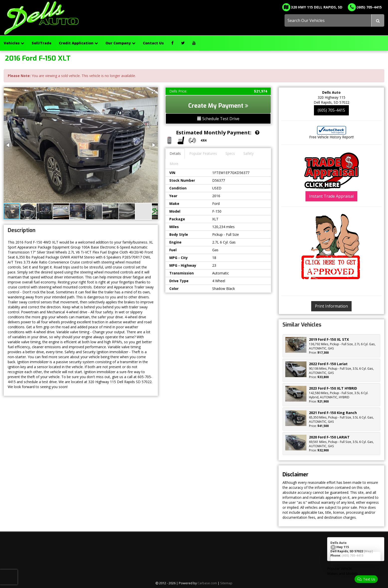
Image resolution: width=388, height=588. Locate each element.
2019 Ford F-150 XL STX (329, 339)
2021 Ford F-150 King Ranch (333, 413)
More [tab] (174, 164)
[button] (153, 92)
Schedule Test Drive (218, 119)
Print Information (331, 306)
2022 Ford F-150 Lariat (328, 364)
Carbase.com (207, 583)
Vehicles (14, 43)
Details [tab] (175, 153)
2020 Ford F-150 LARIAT (329, 437)
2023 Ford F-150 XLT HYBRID (333, 388)
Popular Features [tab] (203, 153)
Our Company (120, 43)
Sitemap (226, 583)
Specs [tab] (230, 153)
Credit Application (78, 43)
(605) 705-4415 (331, 110)
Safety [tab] (248, 153)
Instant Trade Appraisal (331, 196)
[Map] (368, 551)
